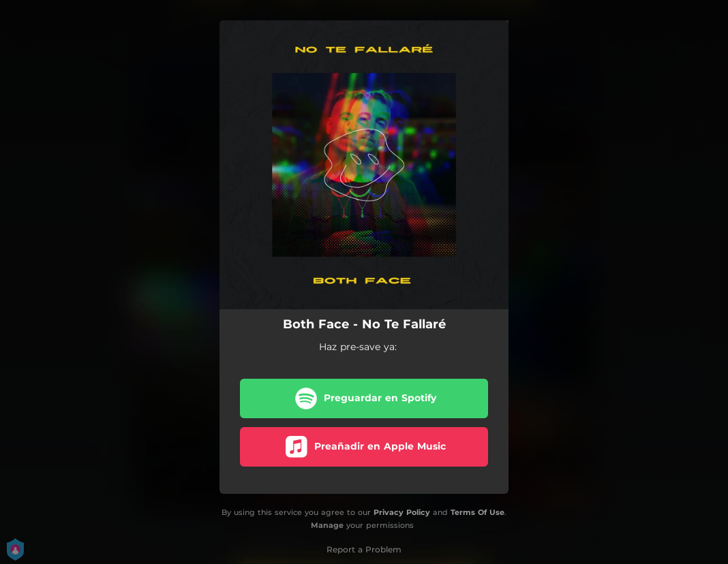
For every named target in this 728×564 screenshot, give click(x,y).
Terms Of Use (477, 512)
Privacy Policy (402, 512)
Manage (327, 525)
